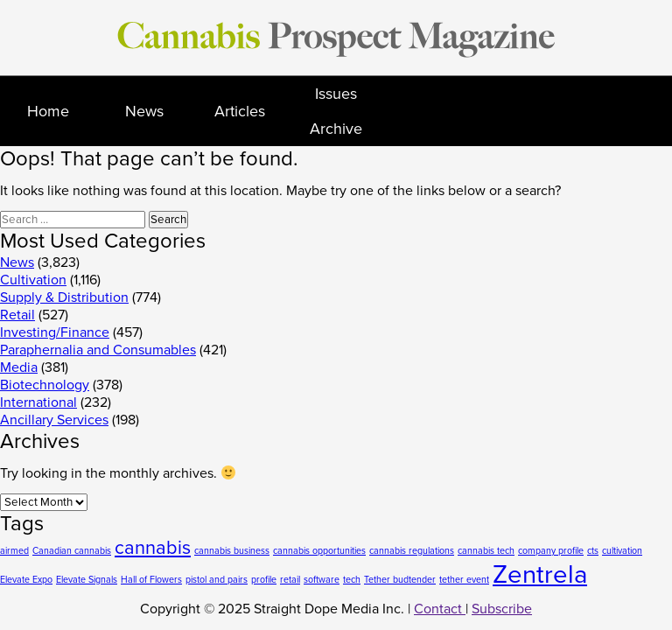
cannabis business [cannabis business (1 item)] (232, 551)
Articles (240, 111)
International (38, 402)
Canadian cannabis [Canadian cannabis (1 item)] (72, 551)
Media (19, 367)
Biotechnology (45, 385)
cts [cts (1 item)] (593, 551)
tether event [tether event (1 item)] (464, 580)
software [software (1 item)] (322, 580)
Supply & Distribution (64, 297)
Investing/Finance (55, 332)
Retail (17, 315)
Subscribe (502, 609)
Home (48, 111)
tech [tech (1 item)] (352, 580)
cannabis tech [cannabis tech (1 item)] (486, 551)
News (144, 111)
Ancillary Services (54, 420)
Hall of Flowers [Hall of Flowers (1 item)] (151, 580)
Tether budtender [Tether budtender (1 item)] (400, 580)
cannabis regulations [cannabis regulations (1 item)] (412, 551)
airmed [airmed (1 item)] (14, 551)
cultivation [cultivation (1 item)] (622, 551)
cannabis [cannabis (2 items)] (153, 548)
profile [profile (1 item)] (264, 580)
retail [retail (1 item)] (290, 580)
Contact (440, 609)
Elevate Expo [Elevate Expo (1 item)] (26, 580)
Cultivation (33, 280)
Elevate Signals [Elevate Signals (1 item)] (87, 580)
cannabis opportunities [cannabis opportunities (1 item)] (319, 551)
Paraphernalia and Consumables (98, 350)
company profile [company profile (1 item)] (551, 551)
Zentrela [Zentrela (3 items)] (540, 574)
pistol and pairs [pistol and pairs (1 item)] (217, 580)
